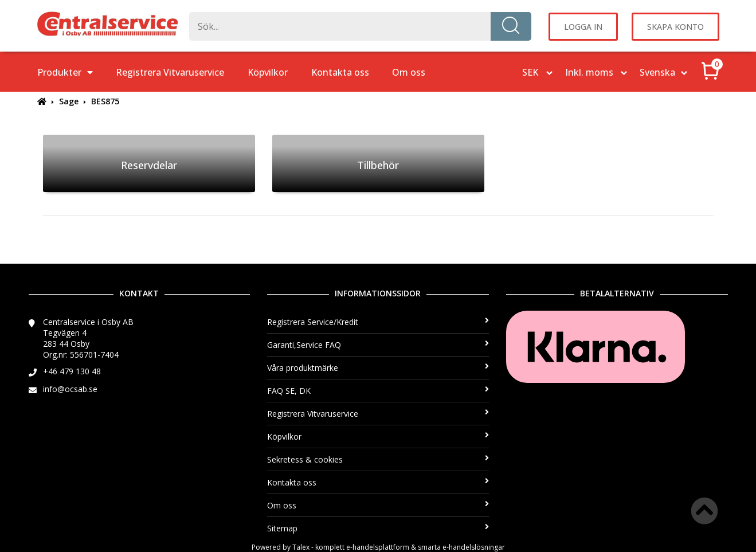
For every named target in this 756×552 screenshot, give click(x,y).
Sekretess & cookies (378, 459)
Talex (301, 547)
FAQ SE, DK (378, 391)
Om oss (409, 72)
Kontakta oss (340, 72)
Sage (69, 101)
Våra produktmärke (378, 368)
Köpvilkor (268, 72)
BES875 (105, 101)
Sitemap (378, 528)
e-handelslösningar (474, 547)
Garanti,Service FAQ (378, 345)
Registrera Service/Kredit (378, 322)
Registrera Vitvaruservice (170, 72)
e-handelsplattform (378, 547)
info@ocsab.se (70, 389)
